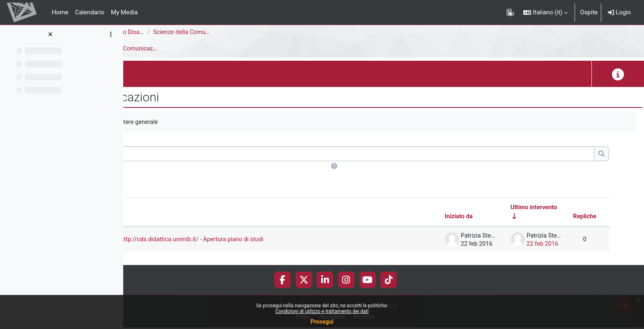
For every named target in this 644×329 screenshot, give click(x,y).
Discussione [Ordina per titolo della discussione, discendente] (184, 217)
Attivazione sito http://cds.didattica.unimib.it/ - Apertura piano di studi (269, 240)
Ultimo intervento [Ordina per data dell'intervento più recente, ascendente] (533, 208)
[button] (545, 12)
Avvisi (138, 49)
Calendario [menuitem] (90, 12)
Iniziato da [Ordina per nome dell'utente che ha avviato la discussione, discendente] (456, 217)
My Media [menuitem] (124, 12)
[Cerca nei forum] (376, 154)
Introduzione (173, 49)
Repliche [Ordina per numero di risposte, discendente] (584, 217)
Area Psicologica (153, 32)
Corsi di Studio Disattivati (219, 32)
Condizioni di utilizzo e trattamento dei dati (322, 311)
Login (619, 12)
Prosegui (322, 322)
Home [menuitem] (60, 12)
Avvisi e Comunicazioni (230, 49)
